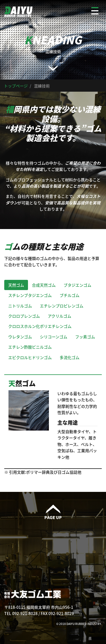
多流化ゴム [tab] (70, 357)
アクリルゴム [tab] (60, 316)
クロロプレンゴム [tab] (24, 316)
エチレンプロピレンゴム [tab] (62, 306)
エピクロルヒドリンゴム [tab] (30, 357)
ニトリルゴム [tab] (20, 306)
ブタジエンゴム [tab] (77, 285)
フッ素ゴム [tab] (85, 337)
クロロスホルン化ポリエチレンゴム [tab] (40, 326)
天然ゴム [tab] (16, 285)
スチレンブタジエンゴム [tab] (30, 295)
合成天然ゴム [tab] (44, 285)
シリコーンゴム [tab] (54, 337)
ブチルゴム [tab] (70, 295)
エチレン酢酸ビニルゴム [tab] (30, 347)
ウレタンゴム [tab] (20, 337)
